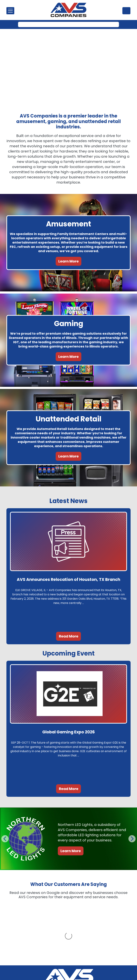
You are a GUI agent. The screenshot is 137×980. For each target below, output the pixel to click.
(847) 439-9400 (126, 11)
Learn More (68, 261)
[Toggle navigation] (10, 11)
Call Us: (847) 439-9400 (68, 960)
